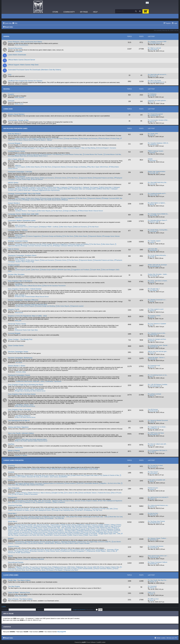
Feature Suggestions (68, 198)
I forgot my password (79, 609)
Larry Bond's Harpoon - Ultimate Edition (41, 543)
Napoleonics (13, 498)
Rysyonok (153, 161)
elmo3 (32, 405)
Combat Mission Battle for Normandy (27, 154)
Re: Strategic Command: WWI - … (158, 42)
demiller (152, 257)
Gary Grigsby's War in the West (19, 410)
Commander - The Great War (54, 518)
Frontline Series (81, 528)
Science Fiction (14, 546)
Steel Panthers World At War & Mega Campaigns (64, 532)
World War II (13, 521)
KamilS (152, 282)
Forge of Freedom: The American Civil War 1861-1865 (95, 509)
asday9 (152, 489)
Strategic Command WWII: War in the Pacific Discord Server (42, 200)
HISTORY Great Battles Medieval (87, 483)
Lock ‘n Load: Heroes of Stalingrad (102, 529)
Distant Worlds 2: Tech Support (26, 211)
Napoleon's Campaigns (44, 502)
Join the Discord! (37, 179)
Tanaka (152, 301)
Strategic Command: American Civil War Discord (69, 246)
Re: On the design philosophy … (158, 255)
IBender (152, 204)
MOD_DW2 (18, 209)
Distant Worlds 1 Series (17, 366)
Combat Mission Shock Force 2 (37, 156)
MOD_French (19, 104)
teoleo (152, 594)
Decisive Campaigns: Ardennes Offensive (23, 300)
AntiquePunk (154, 347)
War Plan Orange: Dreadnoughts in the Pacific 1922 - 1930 (89, 517)
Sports (10, 556)
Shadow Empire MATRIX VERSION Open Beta (55, 270)
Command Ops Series (38, 570)
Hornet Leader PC (104, 542)
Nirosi (151, 445)
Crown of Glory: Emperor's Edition (86, 501)
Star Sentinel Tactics (53, 551)
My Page (84, 12)
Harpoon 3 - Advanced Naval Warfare (64, 542)
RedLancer (27, 416)
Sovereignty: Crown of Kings (88, 469)
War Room (35, 270)
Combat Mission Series (16, 151)
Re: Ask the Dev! (153, 513)
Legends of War (84, 529)
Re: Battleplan (152, 94)
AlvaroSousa (19, 313)
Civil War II (79, 510)
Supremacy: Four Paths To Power (66, 569)
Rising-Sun (153, 76)
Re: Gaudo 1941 (153, 134)
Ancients (11, 472)
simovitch (27, 389)
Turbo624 (153, 359)
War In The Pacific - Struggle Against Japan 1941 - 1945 (102, 534)
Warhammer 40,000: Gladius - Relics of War (101, 551)
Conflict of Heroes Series (83, 526)
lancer (20, 362)
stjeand (152, 311)
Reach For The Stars (24, 569)
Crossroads (153, 231)
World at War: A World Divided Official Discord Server (32, 297)
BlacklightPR (62, 632)
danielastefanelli (155, 266)
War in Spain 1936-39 (16, 159)
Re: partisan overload (154, 394)
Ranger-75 (153, 582)
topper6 (152, 341)
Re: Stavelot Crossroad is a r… (157, 300)
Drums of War (46, 469)
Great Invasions (70, 483)
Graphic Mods (95, 270)
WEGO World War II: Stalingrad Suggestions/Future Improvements (38, 190)
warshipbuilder (39, 389)
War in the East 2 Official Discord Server (28, 286)
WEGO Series (13, 183)
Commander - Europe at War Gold (63, 526)
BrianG (152, 395)
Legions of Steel (67, 550)
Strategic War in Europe (104, 532)
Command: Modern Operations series (22, 221)
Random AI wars (153, 488)
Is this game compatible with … (157, 480)
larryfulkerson (154, 434)
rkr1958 (152, 452)
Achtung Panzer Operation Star (26, 525)
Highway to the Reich (71, 570)
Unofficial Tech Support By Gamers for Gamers (25, 81)
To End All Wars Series (36, 518)
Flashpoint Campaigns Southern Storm (22, 255)
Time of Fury (28, 534)
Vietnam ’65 (59, 543)
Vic (16, 268)
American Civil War (15, 506)
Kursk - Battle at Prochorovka (68, 529)
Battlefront (81, 525)
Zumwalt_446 (154, 173)
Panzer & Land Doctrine (22, 532)
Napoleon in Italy (29, 502)
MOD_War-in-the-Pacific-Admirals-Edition (34, 439)
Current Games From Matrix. (14, 460)
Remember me (92, 609)
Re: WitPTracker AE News (156, 433)
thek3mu (152, 507)
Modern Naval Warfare (16, 114)
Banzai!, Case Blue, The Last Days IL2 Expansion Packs (33, 567)
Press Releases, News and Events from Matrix (25, 42)
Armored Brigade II (15, 143)
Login (4, 607)
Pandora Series (79, 550)
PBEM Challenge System (156, 151)
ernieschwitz (154, 50)
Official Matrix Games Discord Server (22, 60)
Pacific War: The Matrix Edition (19, 580)
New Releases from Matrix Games (15, 129)
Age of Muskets (14, 488)
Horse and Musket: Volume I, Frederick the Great (94, 493)
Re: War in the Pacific (154, 81)
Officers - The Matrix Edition (66, 531)
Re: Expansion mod (154, 366)
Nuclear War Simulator (16, 274)
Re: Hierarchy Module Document (158, 420)
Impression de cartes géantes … (158, 101)
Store (55, 12)
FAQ (10, 75)
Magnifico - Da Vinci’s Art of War (110, 483)
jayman (152, 367)
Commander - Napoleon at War (52, 501)
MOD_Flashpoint (20, 176)
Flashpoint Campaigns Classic (19, 375)
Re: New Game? (153, 472)
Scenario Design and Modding (76, 167)
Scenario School (61, 178)
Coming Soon (8, 109)
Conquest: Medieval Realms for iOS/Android (49, 483)
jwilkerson (18, 165)
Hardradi (152, 153)
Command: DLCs (21, 227)
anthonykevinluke (155, 386)
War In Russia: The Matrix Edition (20, 599)
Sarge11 (152, 499)
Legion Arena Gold (77, 475)
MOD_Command (20, 225)
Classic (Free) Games (11, 575)
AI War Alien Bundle (22, 550)
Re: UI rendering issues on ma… (158, 375)
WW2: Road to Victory (75, 535)
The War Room (57, 138)
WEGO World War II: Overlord (25, 187)
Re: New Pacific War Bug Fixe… (158, 580)
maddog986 (19, 51)
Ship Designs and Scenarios (88, 138)
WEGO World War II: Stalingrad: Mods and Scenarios (39, 189)
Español (11, 94)
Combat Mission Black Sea (17, 156)
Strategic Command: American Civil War (28, 244)
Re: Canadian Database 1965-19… (159, 143)
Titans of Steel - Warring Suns (19, 593)
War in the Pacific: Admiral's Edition (21, 433)
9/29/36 (150, 159)
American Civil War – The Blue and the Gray (30, 509)
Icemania (19, 372)
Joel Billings (19, 284)
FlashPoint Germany (32, 542)
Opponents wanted (77, 306)
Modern (11, 538)
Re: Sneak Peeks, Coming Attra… (158, 230)
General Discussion (15, 48)
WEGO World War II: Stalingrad (57, 187)
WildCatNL (36, 381)
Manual (18, 148)
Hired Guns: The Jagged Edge (87, 542)
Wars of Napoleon (59, 502)
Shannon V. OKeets (21, 455)
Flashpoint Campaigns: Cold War (20, 172)
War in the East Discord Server (25, 406)
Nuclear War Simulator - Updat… (158, 274)
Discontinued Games (16, 562)
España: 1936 (70, 528)
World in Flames (14, 451)
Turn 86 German (153, 409)
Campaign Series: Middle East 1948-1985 (23, 214)
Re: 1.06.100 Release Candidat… (158, 384)
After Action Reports (44, 138)
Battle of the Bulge (14, 526)
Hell (76, 469)
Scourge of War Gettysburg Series (63, 510)
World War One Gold (115, 517)
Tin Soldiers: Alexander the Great (28, 477)
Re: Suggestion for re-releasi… (157, 427)
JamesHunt (153, 540)
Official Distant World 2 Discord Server (90, 211)
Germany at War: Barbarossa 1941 (99, 528)
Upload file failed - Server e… (157, 358)
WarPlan (11, 444)
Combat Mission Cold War (112, 154)
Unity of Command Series (75, 534)
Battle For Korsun (91, 525)
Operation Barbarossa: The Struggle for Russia (92, 531)
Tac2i (151, 325)
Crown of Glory (69, 501)
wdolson (18, 439)
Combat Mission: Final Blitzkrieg (51, 154)
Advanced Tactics (21, 517)
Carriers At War (27, 526)
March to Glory (17, 502)
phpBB (83, 642)
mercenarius (154, 428)
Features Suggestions (33, 236)
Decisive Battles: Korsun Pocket (37, 528)
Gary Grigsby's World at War (110, 567)
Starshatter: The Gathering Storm (43, 569)
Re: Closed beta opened (155, 114)
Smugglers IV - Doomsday (105, 550)
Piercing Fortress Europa (39, 532)
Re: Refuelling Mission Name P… (158, 220)
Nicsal (152, 600)
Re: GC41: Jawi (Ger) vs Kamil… (158, 281)
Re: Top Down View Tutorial (156, 521)
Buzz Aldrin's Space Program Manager (77, 543)
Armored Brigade (14, 333)
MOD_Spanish (19, 97)
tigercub (152, 122)
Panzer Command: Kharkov (102, 569)
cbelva (42, 381)
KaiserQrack (154, 335)
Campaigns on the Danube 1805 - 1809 (28, 501)
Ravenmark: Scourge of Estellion (63, 469)
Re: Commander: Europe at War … (159, 120)
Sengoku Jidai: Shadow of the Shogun (32, 485)
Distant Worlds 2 (14, 203)
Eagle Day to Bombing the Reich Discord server (30, 391)
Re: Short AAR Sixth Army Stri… (158, 182)
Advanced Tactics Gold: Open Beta (26, 330)
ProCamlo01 (154, 276)
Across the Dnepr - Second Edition (48, 525)
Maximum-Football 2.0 (23, 559)
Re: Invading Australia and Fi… (157, 193)
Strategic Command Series (18, 241)
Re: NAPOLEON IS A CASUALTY (158, 497)
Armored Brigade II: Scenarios (106, 148)
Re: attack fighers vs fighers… (157, 203)
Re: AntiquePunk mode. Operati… (158, 345)
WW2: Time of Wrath (90, 535)
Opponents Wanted (59, 167)
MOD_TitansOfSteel (21, 596)
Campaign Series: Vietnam (18, 230)
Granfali (152, 96)
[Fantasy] (11, 466)
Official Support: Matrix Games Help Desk (23, 65)
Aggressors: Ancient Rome (24, 475)
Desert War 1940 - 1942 (56, 528)
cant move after (153, 249)
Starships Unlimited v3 (37, 551)
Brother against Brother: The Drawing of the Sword (61, 509)
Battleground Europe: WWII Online (64, 567)
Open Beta (19, 306)
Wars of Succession (31, 494)
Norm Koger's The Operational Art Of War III (42, 531)
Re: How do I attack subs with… (158, 444)
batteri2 (152, 317)
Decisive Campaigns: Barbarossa (20, 358)
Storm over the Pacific (88, 532)
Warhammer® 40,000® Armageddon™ (73, 551)
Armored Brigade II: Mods (58, 148)
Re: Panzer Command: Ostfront (157, 562)
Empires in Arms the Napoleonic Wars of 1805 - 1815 (27, 316)
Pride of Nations (17, 494)
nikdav (152, 135)
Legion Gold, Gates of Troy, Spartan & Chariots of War (102, 475)
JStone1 (152, 588)
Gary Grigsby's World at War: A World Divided (25, 289)
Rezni (151, 102)
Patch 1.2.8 (151, 592)
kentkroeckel (154, 411)
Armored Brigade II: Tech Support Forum (35, 148)
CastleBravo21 (154, 115)
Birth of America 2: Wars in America (39, 493)
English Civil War (57, 493)
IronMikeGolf (20, 381)
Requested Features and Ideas (103, 178)
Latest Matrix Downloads (17, 55)
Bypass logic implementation (157, 171)
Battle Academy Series (68, 525)
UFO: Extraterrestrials (85, 569)
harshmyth (153, 467)
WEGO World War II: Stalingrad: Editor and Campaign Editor (76, 189)
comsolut (152, 184)
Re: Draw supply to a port (156, 309)
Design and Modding (71, 138)
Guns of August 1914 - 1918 (60, 517)
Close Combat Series (16, 346)
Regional (7, 89)
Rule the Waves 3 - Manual (43, 140)
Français (11, 101)
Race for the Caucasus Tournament (54, 286)
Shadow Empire (14, 265)
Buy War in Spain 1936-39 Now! (98, 167)
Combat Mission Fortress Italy (72, 154)
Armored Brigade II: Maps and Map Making (81, 148)
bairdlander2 (154, 250)
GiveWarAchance (155, 43)
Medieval (11, 480)
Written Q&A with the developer (157, 265)
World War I (12, 513)
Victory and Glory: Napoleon (18, 427)
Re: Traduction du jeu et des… (157, 333)
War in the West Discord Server (25, 417)
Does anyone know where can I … (158, 556)
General (6, 36)
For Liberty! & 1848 (71, 493)
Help (95, 12)
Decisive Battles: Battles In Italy (103, 526)
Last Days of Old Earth (53, 550)
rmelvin (152, 242)
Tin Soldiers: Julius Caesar (49, 477)
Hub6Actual (153, 145)
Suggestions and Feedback (80, 270)
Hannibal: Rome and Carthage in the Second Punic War (52, 475)
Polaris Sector (90, 550)
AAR (28, 270)
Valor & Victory (13, 249)
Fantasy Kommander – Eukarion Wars (28, 469)
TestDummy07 (154, 557)
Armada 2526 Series (37, 550)
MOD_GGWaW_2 (20, 295)
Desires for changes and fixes (157, 339)
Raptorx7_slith (154, 222)
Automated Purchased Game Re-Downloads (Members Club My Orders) (34, 70)
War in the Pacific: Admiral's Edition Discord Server (31, 441)
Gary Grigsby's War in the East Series (22, 394)
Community (69, 12)
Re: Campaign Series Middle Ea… (158, 214)
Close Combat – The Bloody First (20, 339)
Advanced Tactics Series (17, 324)
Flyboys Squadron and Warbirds (39, 517)
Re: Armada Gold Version (156, 546)
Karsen (152, 353)
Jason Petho (19, 217)
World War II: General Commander (55, 535)
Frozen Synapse (45, 542)
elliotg (24, 372)
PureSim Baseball (38, 559)
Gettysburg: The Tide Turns (93, 510)
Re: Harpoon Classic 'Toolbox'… (158, 538)
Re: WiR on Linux (153, 599)
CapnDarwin (58, 381)
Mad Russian (28, 381)
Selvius (152, 481)
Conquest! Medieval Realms (25, 483)
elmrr (151, 376)
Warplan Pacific (14, 309)
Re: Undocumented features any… (158, 505)
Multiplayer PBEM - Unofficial (48, 227)
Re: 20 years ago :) (154, 289)
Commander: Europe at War (18, 120)
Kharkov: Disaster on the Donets (47, 529)
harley (32, 389)
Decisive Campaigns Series (18, 352)
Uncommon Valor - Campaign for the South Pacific (49, 534)
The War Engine (14, 586)
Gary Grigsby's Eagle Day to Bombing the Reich (26, 385)
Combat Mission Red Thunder (93, 154)
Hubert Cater (154, 195)
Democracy (20, 542)
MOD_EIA (18, 321)
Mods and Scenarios (47, 178)
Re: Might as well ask (154, 48)
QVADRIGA (63, 477)
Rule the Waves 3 (14, 134)
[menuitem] (15, 23)
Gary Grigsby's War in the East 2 (20, 281)
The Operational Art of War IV (19, 421)
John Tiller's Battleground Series (40, 510)
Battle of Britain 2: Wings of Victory (110, 525)
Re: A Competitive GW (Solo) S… (158, 450)
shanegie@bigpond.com (157, 82)
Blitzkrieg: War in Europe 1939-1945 (88, 567)
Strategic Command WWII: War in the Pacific (24, 194)
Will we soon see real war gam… (158, 351)
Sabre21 (26, 405)
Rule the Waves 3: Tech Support (26, 138)
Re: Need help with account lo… (158, 74)
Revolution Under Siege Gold (18, 518)
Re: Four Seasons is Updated (157, 324)
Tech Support (20, 167)
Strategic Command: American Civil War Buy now (36, 246)
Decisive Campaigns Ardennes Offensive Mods (33, 305)
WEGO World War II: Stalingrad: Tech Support (83, 187)
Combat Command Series (42, 526)
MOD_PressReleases (22, 45)
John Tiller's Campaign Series (25, 529)
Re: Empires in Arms (154, 316)
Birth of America (21, 493)
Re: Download (152, 586)
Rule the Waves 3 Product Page (109, 138)
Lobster (152, 422)
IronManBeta (49, 381)
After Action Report (32, 178)
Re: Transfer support (154, 241)
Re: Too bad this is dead (155, 465)
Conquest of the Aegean (54, 570)
